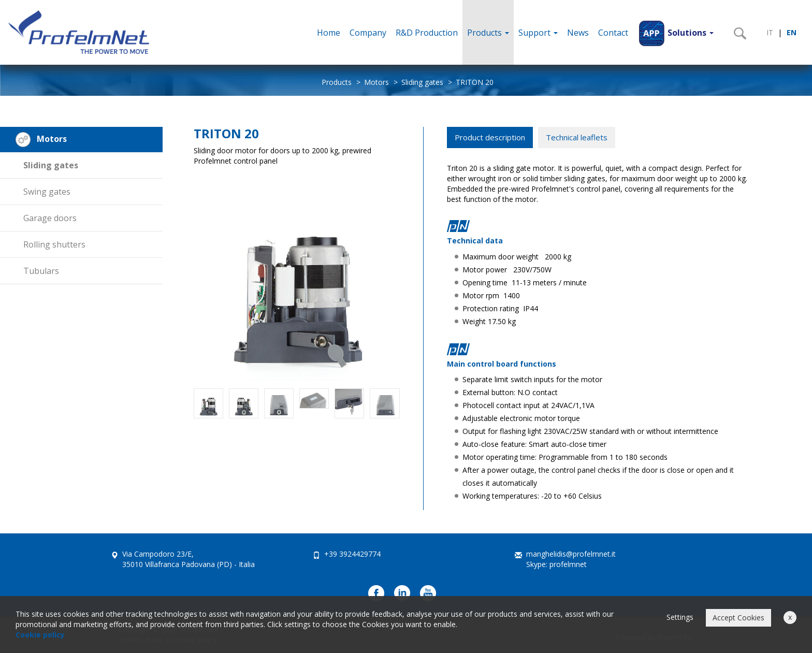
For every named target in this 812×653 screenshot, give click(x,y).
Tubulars (41, 271)
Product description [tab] (490, 137)
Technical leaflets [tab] (577, 137)
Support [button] (538, 33)
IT (770, 32)
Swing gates (47, 192)
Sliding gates (422, 82)
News (578, 33)
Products (488, 33)
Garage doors (50, 218)
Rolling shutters (54, 244)
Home (329, 33)
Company (368, 33)
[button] (676, 32)
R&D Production (427, 33)
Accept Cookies (738, 618)
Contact (613, 33)
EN (792, 32)
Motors (376, 82)
